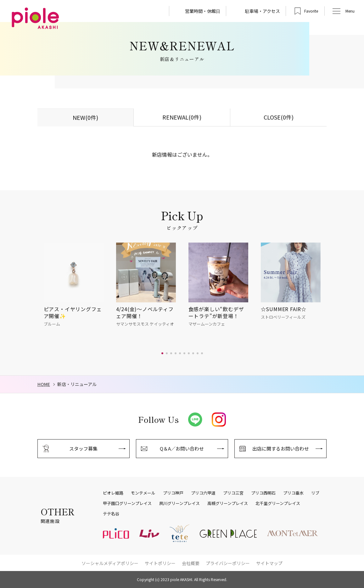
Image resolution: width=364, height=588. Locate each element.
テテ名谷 (111, 514)
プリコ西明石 (263, 493)
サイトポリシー (160, 563)
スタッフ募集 (83, 448)
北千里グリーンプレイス (278, 503)
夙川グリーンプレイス (179, 503)
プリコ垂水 (293, 493)
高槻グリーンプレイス (228, 503)
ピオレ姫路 (113, 493)
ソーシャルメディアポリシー (110, 563)
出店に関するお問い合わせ (281, 448)
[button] (162, 353)
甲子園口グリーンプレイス (127, 503)
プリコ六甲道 (203, 493)
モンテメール (143, 493)
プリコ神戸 (173, 493)
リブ (315, 493)
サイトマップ (269, 563)
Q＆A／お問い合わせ (182, 448)
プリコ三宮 (233, 493)
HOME (44, 384)
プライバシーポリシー (228, 563)
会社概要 (191, 563)
